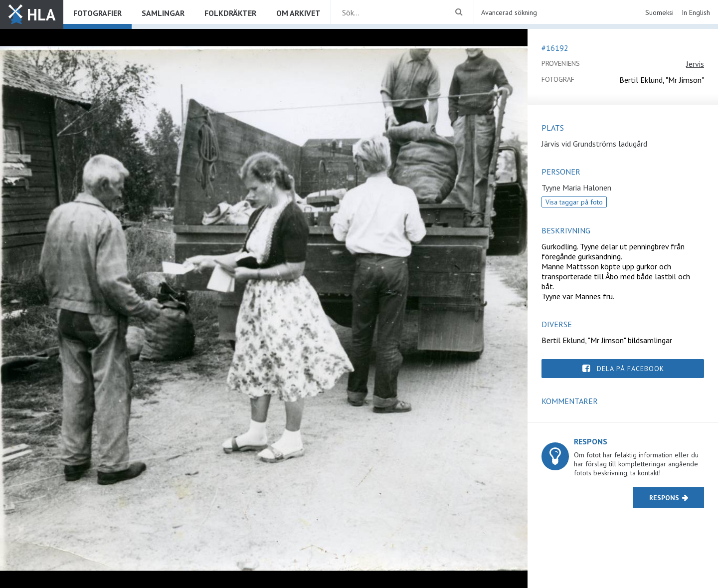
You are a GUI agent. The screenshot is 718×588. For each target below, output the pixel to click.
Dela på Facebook (630, 369)
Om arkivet (298, 13)
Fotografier (97, 13)
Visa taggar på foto (574, 202)
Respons (664, 498)
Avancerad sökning (509, 12)
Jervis (695, 64)
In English (696, 12)
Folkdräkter (230, 13)
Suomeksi (659, 12)
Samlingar (163, 13)
